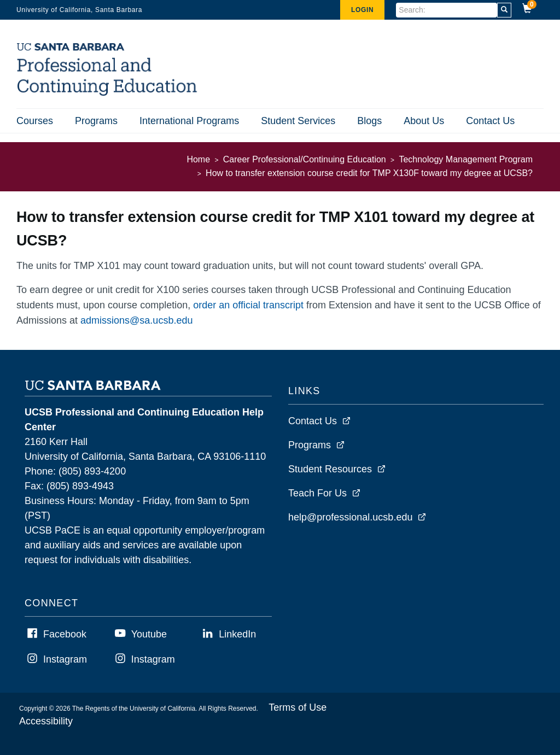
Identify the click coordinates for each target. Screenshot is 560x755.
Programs (96, 121)
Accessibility (46, 721)
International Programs (189, 121)
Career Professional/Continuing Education (305, 159)
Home (198, 159)
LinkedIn (237, 634)
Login (362, 10)
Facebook (65, 634)
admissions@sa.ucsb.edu (136, 320)
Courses (35, 121)
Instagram (65, 659)
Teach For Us (317, 493)
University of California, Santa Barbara (79, 10)
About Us (424, 121)
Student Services (298, 121)
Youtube (149, 634)
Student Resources (330, 469)
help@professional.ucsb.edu (350, 517)
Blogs (369, 121)
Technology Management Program (466, 159)
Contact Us (490, 121)
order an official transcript (248, 305)
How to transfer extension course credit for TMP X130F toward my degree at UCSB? (369, 173)
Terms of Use (297, 707)
